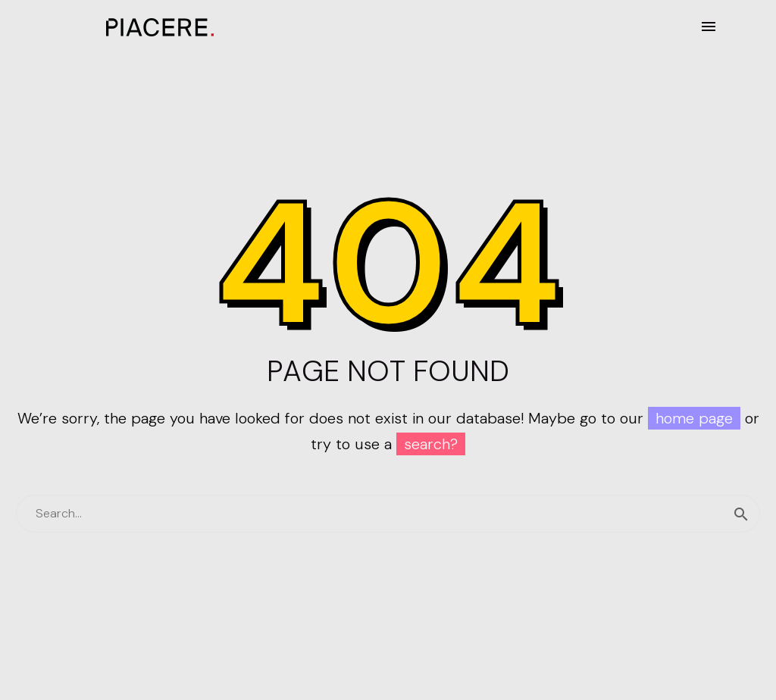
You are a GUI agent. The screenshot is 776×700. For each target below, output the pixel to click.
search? (431, 444)
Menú (709, 27)
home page (694, 418)
